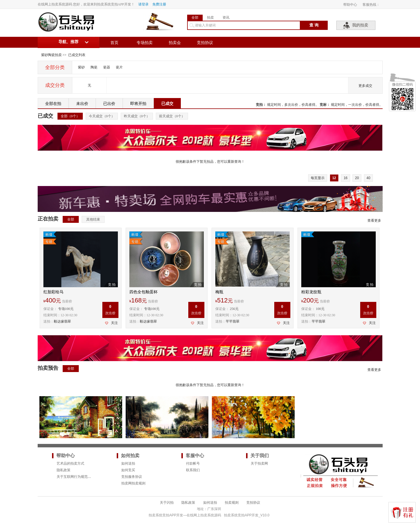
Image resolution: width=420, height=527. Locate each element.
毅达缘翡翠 (62, 321)
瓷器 (107, 67)
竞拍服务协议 (132, 477)
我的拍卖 (360, 25)
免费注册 (159, 4)
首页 (114, 43)
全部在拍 (53, 104)
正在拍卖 (48, 219)
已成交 (167, 104)
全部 (195, 18)
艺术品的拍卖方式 (70, 463)
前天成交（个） (172, 116)
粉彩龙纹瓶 (311, 292)
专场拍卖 (145, 43)
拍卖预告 (48, 368)
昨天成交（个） (137, 116)
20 (357, 178)
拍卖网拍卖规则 (133, 483)
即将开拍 (138, 104)
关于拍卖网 (259, 463)
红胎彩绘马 (53, 292)
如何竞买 (128, 470)
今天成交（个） (102, 116)
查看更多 (374, 221)
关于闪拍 (167, 503)
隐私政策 (64, 470)
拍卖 (210, 18)
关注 (114, 323)
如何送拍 (128, 463)
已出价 (109, 104)
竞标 (323, 105)
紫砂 (81, 67)
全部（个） (70, 116)
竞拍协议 (205, 43)
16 (345, 178)
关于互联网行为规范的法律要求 (81, 477)
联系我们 (193, 470)
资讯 (226, 18)
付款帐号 (193, 463)
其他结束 (93, 219)
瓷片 (119, 67)
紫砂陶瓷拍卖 (51, 55)
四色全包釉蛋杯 (143, 292)
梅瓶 (219, 292)
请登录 (143, 4)
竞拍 (259, 105)
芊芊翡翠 (233, 321)
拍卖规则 (232, 503)
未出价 (82, 104)
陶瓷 (94, 67)
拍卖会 (175, 43)
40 (368, 178)
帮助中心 (350, 5)
